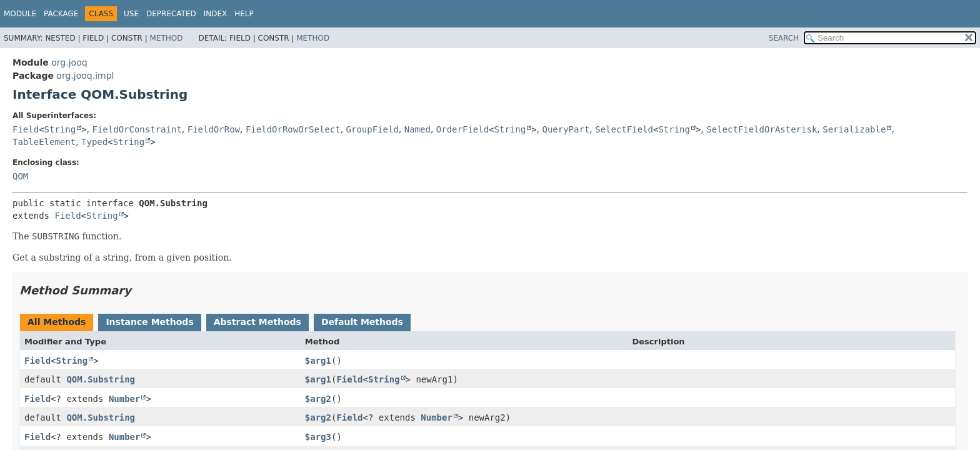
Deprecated (171, 14)
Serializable (854, 129)
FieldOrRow (214, 129)
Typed (94, 142)
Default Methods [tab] (362, 322)
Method (167, 38)
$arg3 (318, 437)
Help (244, 14)
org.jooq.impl (85, 76)
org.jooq (69, 62)
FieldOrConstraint (137, 129)
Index (216, 14)
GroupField (372, 129)
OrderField (462, 129)
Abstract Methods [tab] (257, 322)
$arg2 (318, 399)
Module (20, 14)
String (60, 129)
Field (26, 129)
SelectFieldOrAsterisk (762, 129)
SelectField (624, 129)
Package (61, 14)
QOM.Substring (101, 379)
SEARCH (784, 38)
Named (417, 129)
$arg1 (318, 361)
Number (125, 399)
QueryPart (566, 129)
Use (131, 14)
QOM (20, 176)
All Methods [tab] (57, 322)
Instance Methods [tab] (149, 322)
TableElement (44, 142)
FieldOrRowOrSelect (293, 129)
